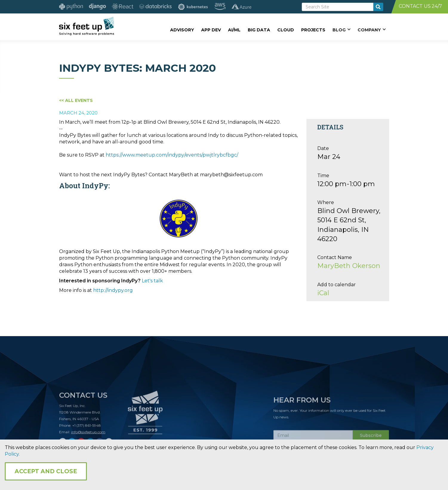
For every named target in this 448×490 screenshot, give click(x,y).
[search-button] (378, 7)
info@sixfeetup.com (88, 434)
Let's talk (152, 281)
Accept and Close (46, 471)
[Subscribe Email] (313, 437)
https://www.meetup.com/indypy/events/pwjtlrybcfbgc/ (172, 155)
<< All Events (76, 100)
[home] (87, 26)
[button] (341, 30)
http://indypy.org (113, 290)
